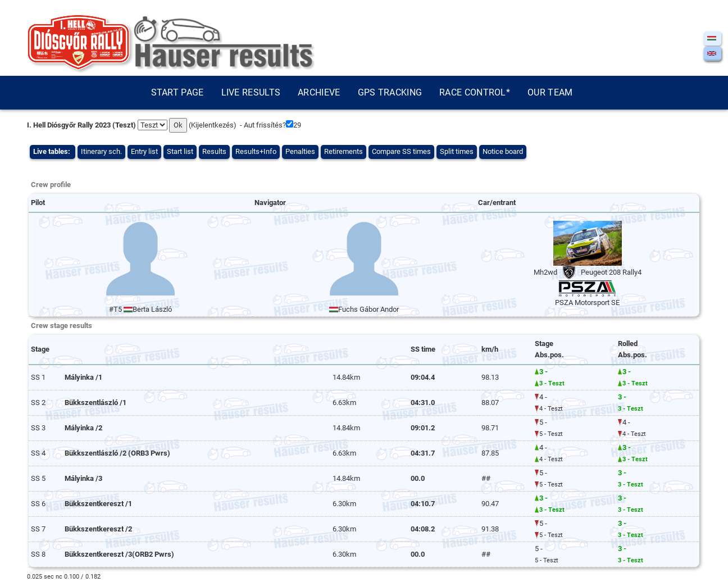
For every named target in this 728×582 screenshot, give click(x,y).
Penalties (300, 151)
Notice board (503, 151)
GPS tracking (390, 92)
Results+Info (256, 151)
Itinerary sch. (101, 151)
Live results (251, 92)
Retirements (343, 151)
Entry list (144, 151)
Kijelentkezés (212, 125)
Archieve (319, 92)
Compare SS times (401, 151)
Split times (457, 151)
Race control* (475, 92)
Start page (178, 92)
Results (214, 151)
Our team (550, 92)
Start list (180, 151)
